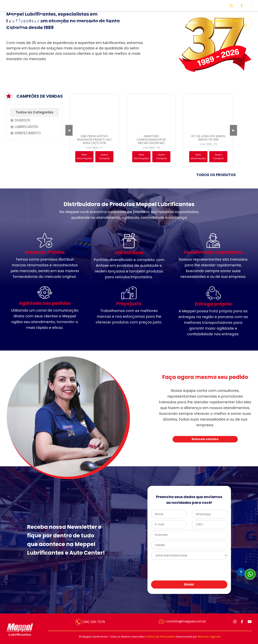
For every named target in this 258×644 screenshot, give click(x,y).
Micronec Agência (209, 637)
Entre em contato (205, 439)
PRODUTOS (100, 23)
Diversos (20, 120)
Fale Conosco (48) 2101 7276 (227, 23)
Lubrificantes (24, 127)
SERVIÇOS (78, 23)
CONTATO (190, 23)
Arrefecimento (25, 133)
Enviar (189, 584)
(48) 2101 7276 (90, 622)
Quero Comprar (104, 157)
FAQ (174, 23)
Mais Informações (84, 157)
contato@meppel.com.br (182, 621)
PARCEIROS (123, 23)
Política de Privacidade (160, 637)
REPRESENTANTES (151, 23)
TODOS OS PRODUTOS (216, 175)
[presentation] (199, 570)
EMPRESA (57, 23)
